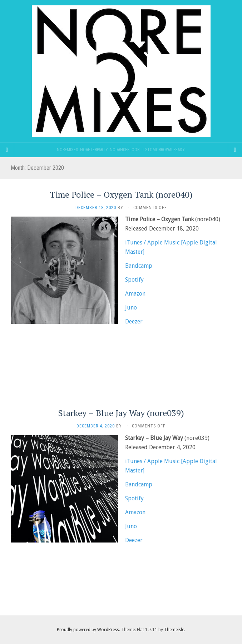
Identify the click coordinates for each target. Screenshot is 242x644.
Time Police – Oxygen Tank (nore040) (121, 194)
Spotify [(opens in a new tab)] (134, 280)
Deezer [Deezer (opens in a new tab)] (134, 321)
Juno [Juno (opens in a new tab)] (131, 308)
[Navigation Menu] (235, 150)
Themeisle (174, 630)
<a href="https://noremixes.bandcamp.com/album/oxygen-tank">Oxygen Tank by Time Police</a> (121, 362)
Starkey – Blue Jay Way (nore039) (121, 413)
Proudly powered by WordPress (88, 630)
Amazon (135, 294)
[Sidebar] (7, 150)
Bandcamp (139, 266)
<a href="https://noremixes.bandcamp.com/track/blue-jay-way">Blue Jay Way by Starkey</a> (121, 580)
